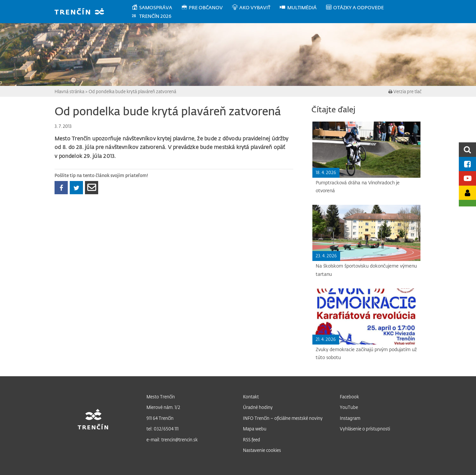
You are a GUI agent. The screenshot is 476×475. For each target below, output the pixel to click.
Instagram (350, 418)
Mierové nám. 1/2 (163, 407)
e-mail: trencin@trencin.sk (172, 439)
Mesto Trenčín (161, 397)
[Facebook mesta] (467, 164)
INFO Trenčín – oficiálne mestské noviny (283, 418)
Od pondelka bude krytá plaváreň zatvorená (132, 91)
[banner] (82, 12)
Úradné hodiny (258, 407)
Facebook (349, 397)
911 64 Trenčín (160, 418)
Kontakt (251, 397)
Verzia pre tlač (405, 91)
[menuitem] (156, 8)
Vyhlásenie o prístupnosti (365, 429)
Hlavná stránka (69, 91)
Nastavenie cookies (262, 450)
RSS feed (252, 439)
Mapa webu (255, 429)
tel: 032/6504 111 (162, 429)
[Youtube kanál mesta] (467, 178)
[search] (467, 149)
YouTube (349, 407)
